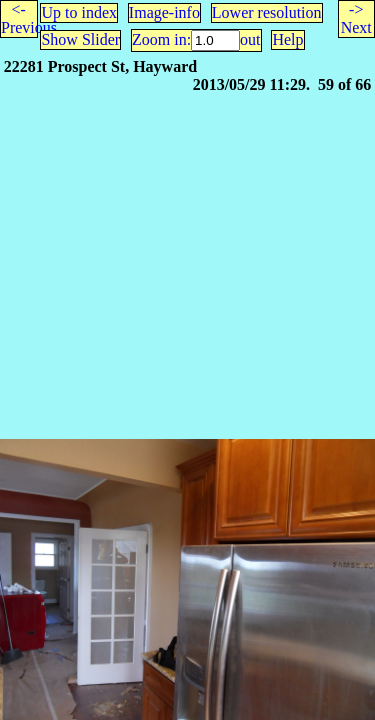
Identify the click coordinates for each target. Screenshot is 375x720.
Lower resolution (267, 12)
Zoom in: (161, 39)
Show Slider (80, 39)
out (250, 39)
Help (287, 39)
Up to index (79, 12)
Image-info (164, 12)
